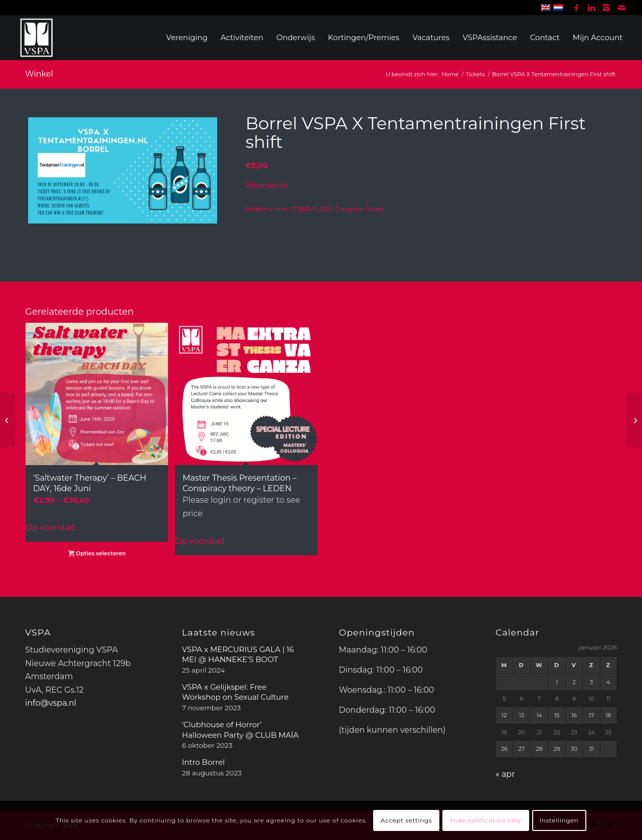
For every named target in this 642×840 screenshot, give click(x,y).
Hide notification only (486, 820)
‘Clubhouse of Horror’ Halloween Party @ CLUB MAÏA (240, 729)
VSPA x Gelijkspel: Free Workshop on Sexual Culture (235, 692)
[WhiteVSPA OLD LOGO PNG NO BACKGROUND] (37, 38)
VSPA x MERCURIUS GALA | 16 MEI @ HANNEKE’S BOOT (238, 654)
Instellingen (559, 820)
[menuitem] (187, 38)
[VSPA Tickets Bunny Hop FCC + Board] (8, 420)
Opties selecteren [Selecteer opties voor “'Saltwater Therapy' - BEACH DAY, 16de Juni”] (97, 554)
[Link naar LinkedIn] (591, 8)
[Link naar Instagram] (606, 8)
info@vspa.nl (51, 703)
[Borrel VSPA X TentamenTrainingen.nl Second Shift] (634, 420)
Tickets (375, 209)
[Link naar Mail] (621, 8)
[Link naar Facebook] (576, 8)
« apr (505, 774)
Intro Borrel (203, 762)
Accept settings (406, 820)
